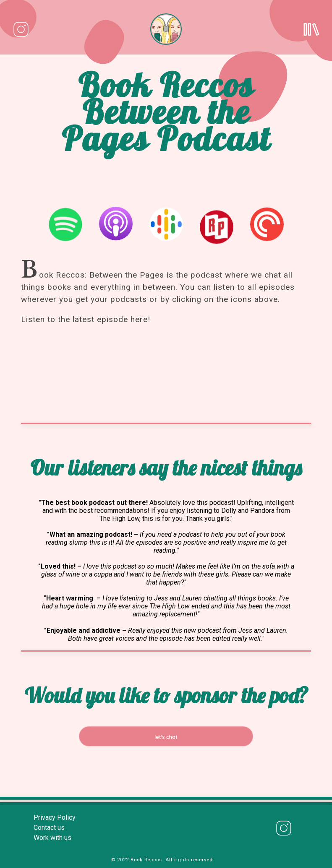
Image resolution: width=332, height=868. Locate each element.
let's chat (166, 737)
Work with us (52, 838)
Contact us (49, 828)
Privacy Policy (55, 817)
